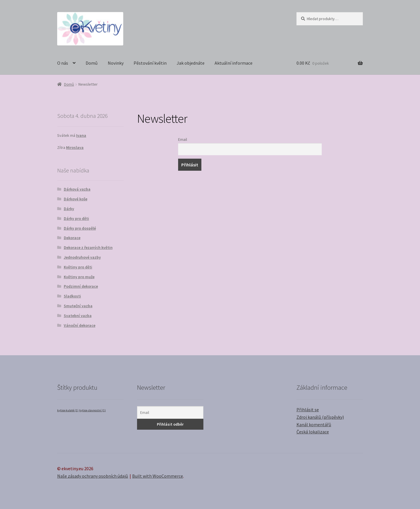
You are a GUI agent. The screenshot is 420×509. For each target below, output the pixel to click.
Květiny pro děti (78, 267)
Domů (92, 63)
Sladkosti (72, 296)
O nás (63, 63)
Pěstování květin (150, 63)
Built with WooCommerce (158, 476)
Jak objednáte (191, 63)
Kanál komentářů (314, 425)
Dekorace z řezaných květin (88, 247)
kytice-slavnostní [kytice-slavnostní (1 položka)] (93, 410)
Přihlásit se (308, 410)
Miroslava (75, 147)
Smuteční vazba (78, 306)
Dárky (69, 209)
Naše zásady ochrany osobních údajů (93, 476)
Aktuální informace (234, 63)
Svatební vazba (78, 316)
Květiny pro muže (79, 277)
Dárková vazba (77, 189)
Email (183, 139)
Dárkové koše (76, 199)
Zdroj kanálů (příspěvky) (320, 417)
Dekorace (72, 238)
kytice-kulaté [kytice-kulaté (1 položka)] (68, 410)
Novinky (116, 63)
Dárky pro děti (76, 218)
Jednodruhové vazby (82, 257)
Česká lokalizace (313, 432)
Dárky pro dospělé (80, 228)
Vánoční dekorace (80, 325)
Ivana (81, 135)
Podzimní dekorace (81, 286)
